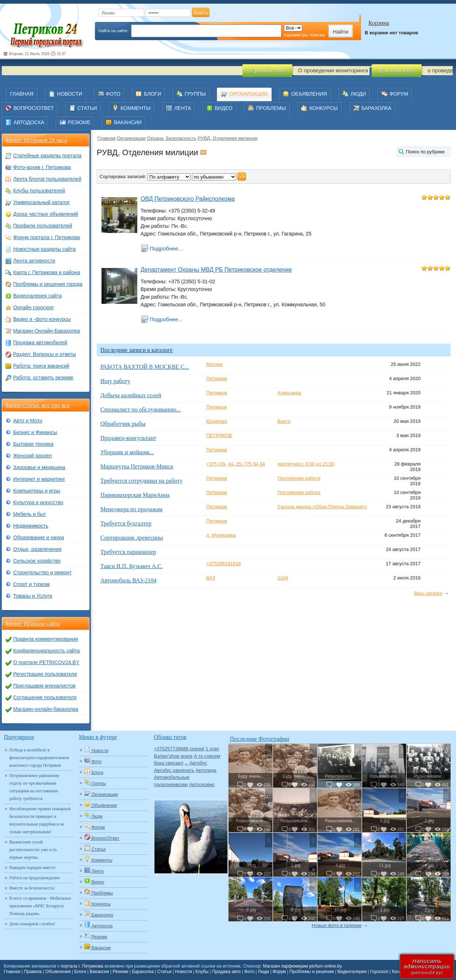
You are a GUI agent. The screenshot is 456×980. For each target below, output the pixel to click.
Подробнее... (166, 248)
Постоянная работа (299, 478)
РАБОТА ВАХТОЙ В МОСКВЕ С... (145, 367)
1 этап (212, 749)
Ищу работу (115, 381)
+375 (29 (216, 464)
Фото (249, 972)
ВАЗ (211, 578)
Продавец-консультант (128, 438)
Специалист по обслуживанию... (141, 409)
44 (230, 464)
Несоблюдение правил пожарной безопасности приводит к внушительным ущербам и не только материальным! (40, 820)
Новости (183, 972)
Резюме (120, 972)
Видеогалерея (352, 972)
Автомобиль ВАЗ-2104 (128, 580)
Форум (279, 972)
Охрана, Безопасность (171, 138)
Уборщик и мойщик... (127, 452)
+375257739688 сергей (179, 749)
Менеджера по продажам (131, 509)
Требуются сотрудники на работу (141, 481)
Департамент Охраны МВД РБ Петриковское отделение (216, 270)
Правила (33, 972)
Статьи (164, 972)
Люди (264, 972)
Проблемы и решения (312, 972)
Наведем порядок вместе (32, 868)
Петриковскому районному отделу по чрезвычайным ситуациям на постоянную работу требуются (35, 787)
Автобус (198, 763)
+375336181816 (223, 564)
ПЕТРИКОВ (219, 435)
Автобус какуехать (174, 770)
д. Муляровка (221, 535)
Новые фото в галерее (337, 925)
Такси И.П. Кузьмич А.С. (132, 566)
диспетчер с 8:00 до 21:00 (306, 464)
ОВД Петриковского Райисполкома (188, 199)
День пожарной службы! (32, 924)
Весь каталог (428, 593)
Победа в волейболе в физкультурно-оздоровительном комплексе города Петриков (39, 758)
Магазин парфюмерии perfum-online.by (302, 966)
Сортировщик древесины (132, 538)
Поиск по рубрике (425, 152)
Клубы (202, 972)
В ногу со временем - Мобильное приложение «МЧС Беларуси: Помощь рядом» (40, 906)
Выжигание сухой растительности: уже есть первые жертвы (33, 850)
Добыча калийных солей (131, 395)
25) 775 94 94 (250, 464)
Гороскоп (379, 972)
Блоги (80, 972)
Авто (186, 764)
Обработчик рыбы (123, 424)
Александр (289, 393)
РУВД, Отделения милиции (227, 138)
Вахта (284, 421)
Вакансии (99, 972)
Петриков (217, 378)
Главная (106, 138)
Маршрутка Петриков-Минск (137, 466)
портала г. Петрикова (82, 966)
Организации (131, 138)
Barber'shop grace (173, 756)
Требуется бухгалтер (126, 523)
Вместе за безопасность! (32, 888)
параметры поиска (304, 35)
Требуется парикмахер (128, 552)
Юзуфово (217, 421)
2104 (283, 578)
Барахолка (143, 972)
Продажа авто (226, 972)
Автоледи (206, 770)
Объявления (58, 972)
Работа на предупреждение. (35, 878)
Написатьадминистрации (427, 966)
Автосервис (202, 784)
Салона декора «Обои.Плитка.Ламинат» (322, 507)
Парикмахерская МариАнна (135, 495)
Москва (214, 364)
